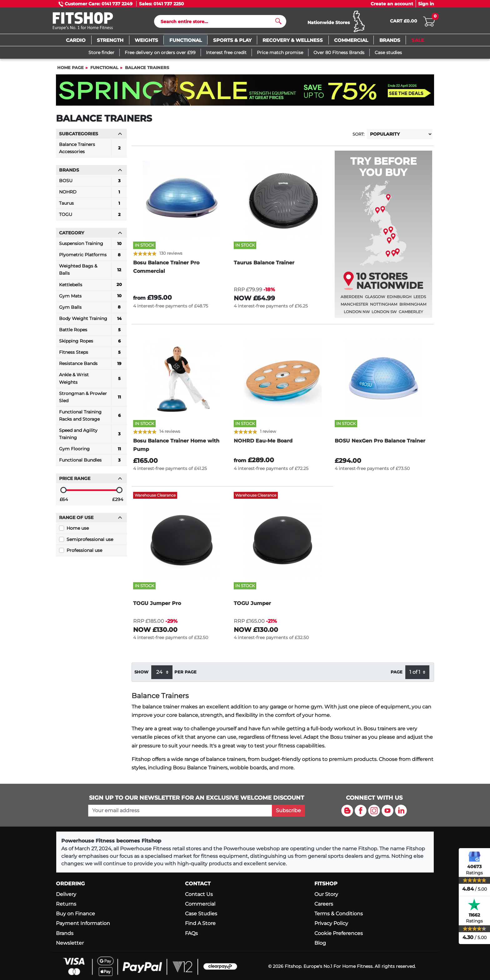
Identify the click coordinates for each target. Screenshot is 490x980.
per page (185, 675)
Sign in (426, 4)
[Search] (218, 23)
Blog (320, 943)
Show (141, 675)
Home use (78, 531)
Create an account (392, 4)
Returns (66, 904)
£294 (118, 502)
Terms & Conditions (339, 914)
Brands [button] (91, 173)
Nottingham (384, 307)
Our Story (326, 894)
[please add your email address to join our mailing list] (180, 811)
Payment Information (83, 923)
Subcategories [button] (91, 137)
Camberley (411, 315)
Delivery (66, 894)
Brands (65, 933)
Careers (324, 904)
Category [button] (91, 236)
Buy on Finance (75, 914)
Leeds (420, 300)
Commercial (200, 904)
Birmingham (413, 307)
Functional (104, 70)
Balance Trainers (147, 70)
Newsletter (70, 943)
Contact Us (199, 894)
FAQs (191, 933)
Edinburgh (399, 300)
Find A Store (200, 923)
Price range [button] (91, 481)
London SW (384, 315)
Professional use (84, 553)
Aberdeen (352, 300)
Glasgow (375, 300)
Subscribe (288, 810)
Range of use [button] (91, 520)
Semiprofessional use (90, 542)
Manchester (354, 307)
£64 (64, 502)
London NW (357, 315)
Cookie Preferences (339, 933)
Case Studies (201, 914)
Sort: (358, 137)
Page (397, 675)
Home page (70, 70)
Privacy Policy (331, 923)
